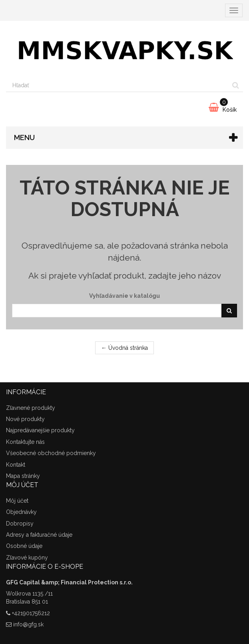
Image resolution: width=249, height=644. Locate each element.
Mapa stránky (23, 476)
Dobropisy (20, 524)
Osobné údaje (24, 546)
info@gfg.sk (28, 624)
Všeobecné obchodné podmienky (51, 453)
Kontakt (16, 465)
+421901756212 (31, 613)
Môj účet (17, 501)
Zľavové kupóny (27, 558)
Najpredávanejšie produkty (40, 430)
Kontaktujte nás (25, 442)
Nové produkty (25, 419)
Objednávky (21, 512)
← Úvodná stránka (125, 348)
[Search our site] (117, 85)
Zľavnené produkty (31, 408)
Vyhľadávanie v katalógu (125, 296)
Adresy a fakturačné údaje (39, 535)
